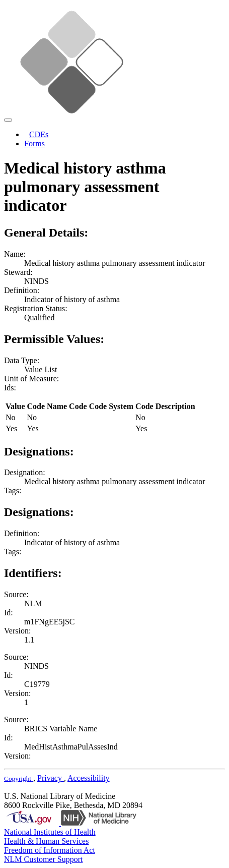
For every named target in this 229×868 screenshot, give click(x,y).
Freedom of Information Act (50, 850)
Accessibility (89, 778)
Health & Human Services (46, 841)
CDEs (39, 134)
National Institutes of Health (50, 832)
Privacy (51, 778)
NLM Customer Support (43, 859)
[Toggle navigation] (8, 120)
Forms (34, 143)
